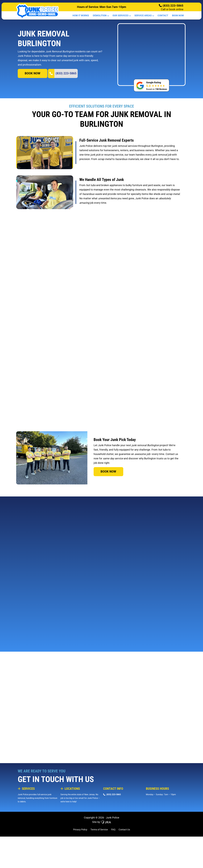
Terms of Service (99, 864)
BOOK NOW (32, 94)
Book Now (178, 15)
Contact (163, 15)
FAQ (113, 864)
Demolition (101, 15)
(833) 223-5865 (173, 6)
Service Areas (144, 15)
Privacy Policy (80, 864)
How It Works (81, 15)
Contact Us (124, 864)
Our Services (122, 15)
